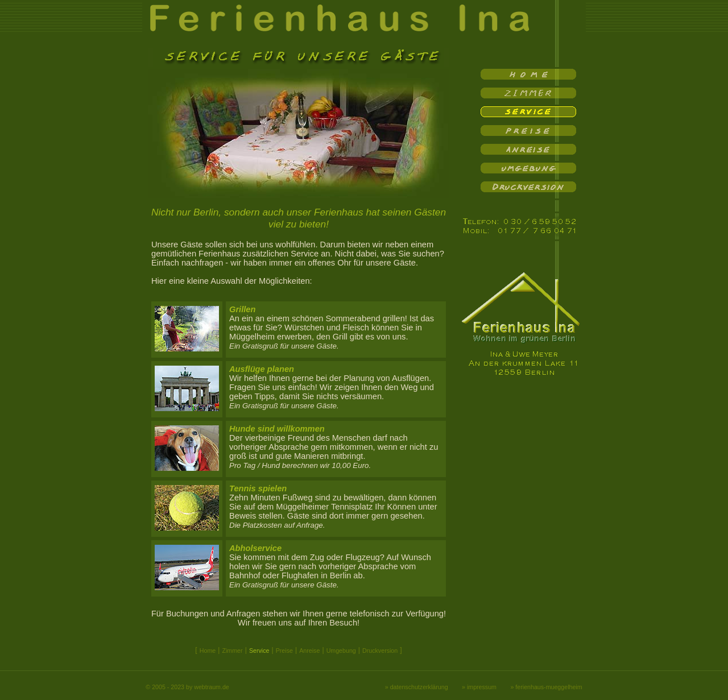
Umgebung (341, 651)
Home (208, 651)
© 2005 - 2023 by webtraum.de (187, 687)
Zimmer (232, 651)
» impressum (479, 687)
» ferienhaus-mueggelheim (546, 687)
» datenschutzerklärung (417, 687)
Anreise (309, 651)
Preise (284, 651)
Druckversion (380, 651)
